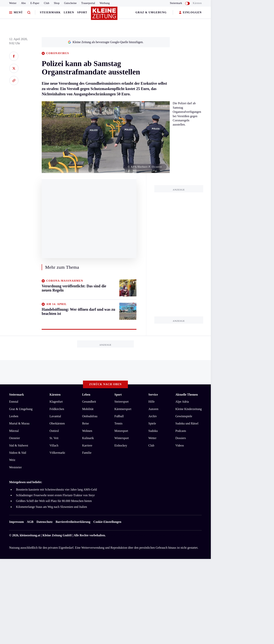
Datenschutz (45, 522)
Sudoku (153, 431)
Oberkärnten (57, 423)
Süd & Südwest (19, 445)
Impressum (16, 522)
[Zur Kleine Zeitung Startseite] (104, 15)
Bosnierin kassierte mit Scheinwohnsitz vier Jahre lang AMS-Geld (56, 490)
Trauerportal (88, 3)
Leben (69, 12)
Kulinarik (88, 438)
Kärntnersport (123, 409)
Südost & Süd (18, 453)
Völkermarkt (57, 453)
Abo (23, 3)
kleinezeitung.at (30, 535)
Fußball (119, 416)
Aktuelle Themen (187, 395)
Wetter (13, 3)
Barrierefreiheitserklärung (73, 522)
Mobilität (88, 409)
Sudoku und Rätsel (187, 423)
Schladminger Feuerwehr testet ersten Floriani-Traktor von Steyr (55, 495)
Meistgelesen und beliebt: (26, 482)
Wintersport (122, 438)
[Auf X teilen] (14, 68)
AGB (30, 522)
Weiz (12, 460)
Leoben (14, 416)
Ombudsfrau (90, 416)
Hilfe (152, 402)
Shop (57, 3)
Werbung (105, 3)
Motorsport (121, 431)
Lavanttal (55, 416)
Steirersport (121, 402)
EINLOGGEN (190, 13)
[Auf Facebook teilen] (14, 56)
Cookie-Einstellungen (107, 522)
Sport (82, 12)
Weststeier (15, 467)
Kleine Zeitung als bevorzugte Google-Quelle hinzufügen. (106, 42)
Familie (87, 453)
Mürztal (14, 431)
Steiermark (50, 12)
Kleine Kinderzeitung (189, 409)
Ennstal (14, 402)
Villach (54, 445)
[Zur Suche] (29, 13)
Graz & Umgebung (151, 12)
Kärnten (197, 3)
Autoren (153, 409)
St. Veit (54, 438)
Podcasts (181, 431)
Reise (86, 423)
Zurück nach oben (106, 384)
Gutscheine (70, 3)
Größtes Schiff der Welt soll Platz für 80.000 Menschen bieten (54, 501)
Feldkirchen (57, 409)
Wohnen (87, 431)
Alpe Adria (182, 402)
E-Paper (35, 3)
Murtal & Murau (19, 423)
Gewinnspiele (184, 416)
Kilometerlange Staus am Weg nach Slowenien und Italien (51, 507)
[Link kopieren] (14, 81)
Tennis (118, 423)
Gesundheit (89, 402)
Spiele (152, 423)
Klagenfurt (56, 402)
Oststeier (15, 438)
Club (47, 3)
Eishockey (121, 445)
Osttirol (54, 431)
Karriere (87, 445)
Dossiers (181, 438)
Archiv (153, 416)
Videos (180, 445)
